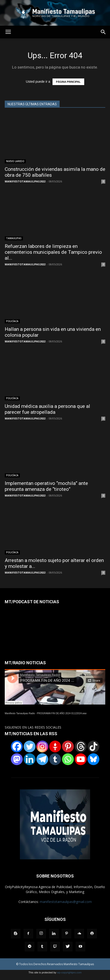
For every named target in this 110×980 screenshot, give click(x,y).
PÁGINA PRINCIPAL (68, 82)
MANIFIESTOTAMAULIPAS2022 (25, 181)
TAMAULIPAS (14, 238)
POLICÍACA (12, 321)
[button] (103, 32)
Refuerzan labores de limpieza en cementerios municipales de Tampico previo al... (53, 252)
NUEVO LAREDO (15, 161)
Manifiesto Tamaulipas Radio (20, 713)
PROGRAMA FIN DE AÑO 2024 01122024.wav (62, 713)
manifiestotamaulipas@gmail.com (66, 902)
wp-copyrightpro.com (69, 972)
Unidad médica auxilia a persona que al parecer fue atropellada (47, 409)
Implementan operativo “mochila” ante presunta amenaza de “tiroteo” (46, 486)
